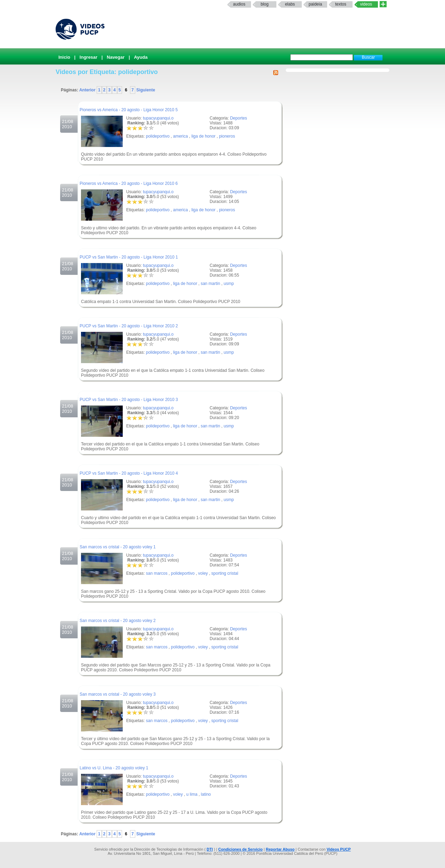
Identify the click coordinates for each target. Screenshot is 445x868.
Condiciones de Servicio (241, 849)
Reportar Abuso (280, 849)
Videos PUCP (339, 849)
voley (203, 573)
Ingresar (88, 57)
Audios (239, 4)
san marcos (157, 573)
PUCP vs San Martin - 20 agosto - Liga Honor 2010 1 (129, 257)
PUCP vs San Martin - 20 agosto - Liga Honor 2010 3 (129, 400)
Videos (366, 4)
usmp (229, 284)
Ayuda (141, 57)
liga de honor (203, 136)
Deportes (239, 118)
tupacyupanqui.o (158, 118)
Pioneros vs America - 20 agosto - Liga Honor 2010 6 (129, 183)
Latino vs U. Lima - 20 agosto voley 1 (114, 768)
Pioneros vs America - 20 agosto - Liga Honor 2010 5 (129, 110)
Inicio (64, 57)
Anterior (88, 90)
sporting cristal (225, 573)
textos (341, 4)
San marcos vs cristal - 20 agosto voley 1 (118, 547)
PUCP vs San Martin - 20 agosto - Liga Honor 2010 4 (129, 473)
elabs (290, 4)
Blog (265, 4)
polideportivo (158, 136)
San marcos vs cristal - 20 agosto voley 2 (118, 621)
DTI (210, 849)
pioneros (227, 136)
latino (206, 794)
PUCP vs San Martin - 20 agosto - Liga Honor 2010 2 (129, 326)
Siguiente (145, 90)
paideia (315, 4)
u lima (192, 794)
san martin (210, 284)
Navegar (116, 57)
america (181, 136)
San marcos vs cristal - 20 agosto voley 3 (118, 694)
